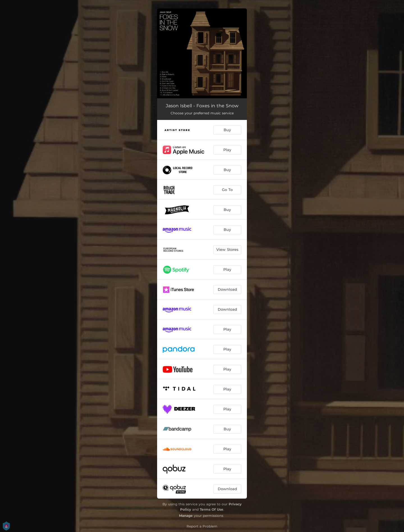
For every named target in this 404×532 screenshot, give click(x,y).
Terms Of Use (212, 509)
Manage (186, 516)
